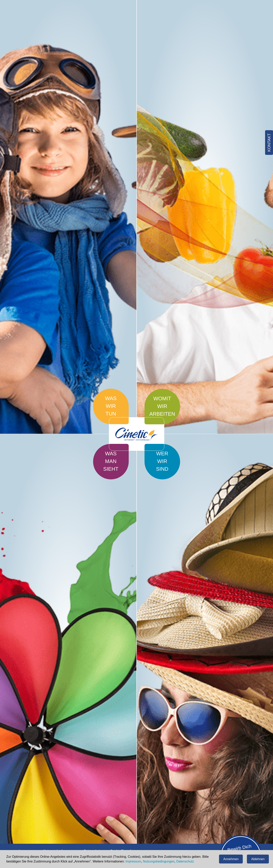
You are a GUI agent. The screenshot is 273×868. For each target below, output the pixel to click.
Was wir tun (111, 406)
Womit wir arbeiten (162, 406)
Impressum (133, 861)
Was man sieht (111, 461)
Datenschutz (185, 861)
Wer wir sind (162, 461)
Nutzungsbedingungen (159, 861)
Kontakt (269, 143)
